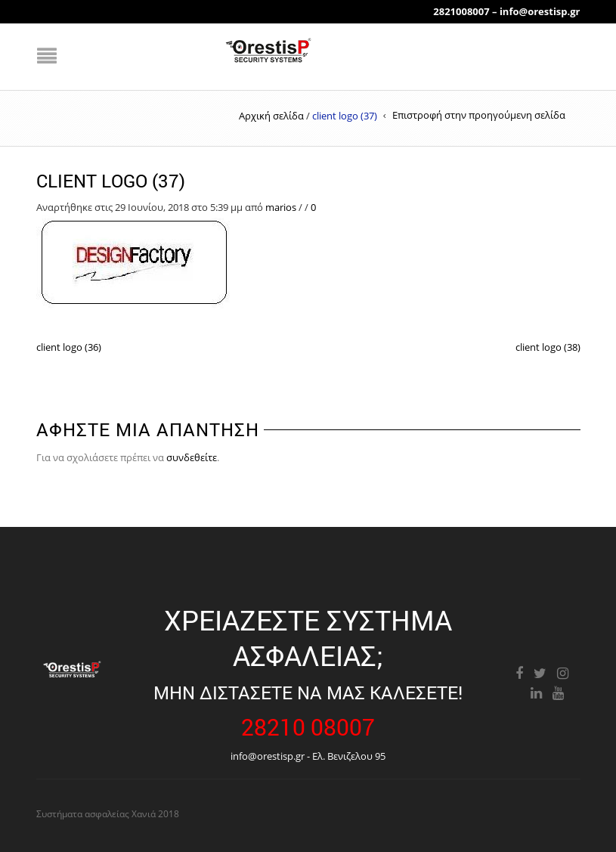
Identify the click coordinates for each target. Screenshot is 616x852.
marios (281, 207)
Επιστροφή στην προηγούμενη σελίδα (479, 115)
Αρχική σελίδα (271, 116)
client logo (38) (548, 347)
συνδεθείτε (192, 457)
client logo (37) (111, 181)
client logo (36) (69, 347)
